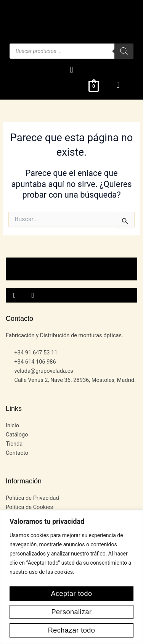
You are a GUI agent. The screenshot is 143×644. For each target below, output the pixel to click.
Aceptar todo (71, 594)
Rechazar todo (72, 630)
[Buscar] (124, 51)
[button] (71, 70)
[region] (71, 577)
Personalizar (71, 612)
